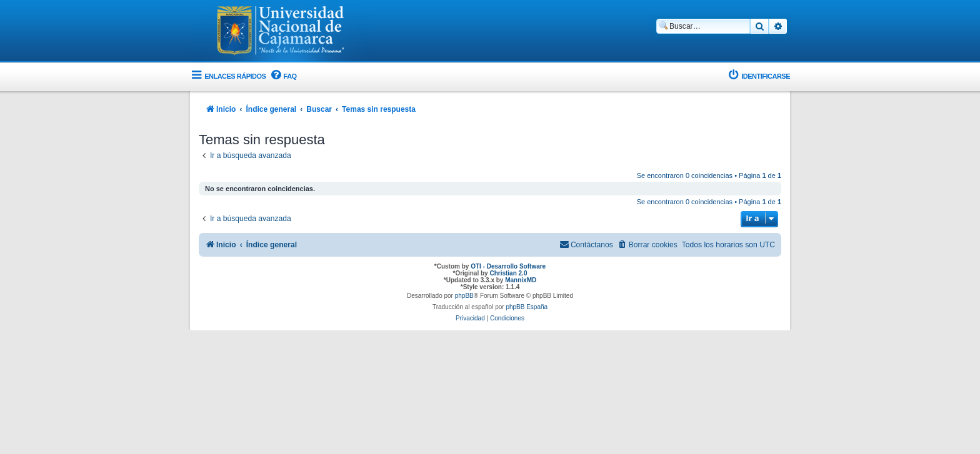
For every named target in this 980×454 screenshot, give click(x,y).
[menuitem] (282, 76)
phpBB (464, 296)
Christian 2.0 (508, 273)
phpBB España (527, 307)
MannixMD (521, 280)
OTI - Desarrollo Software (508, 266)
